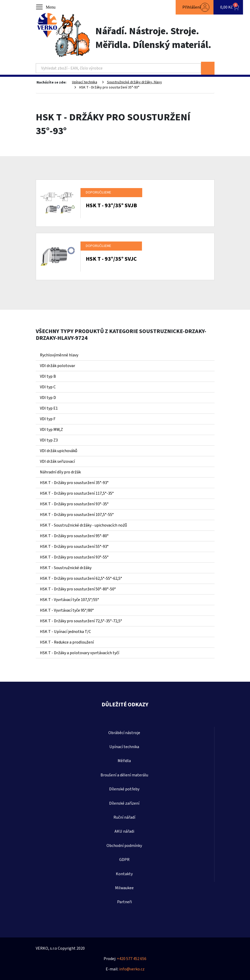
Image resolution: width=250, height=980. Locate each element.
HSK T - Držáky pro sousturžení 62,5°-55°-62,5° (81, 578)
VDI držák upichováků (59, 451)
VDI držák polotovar (58, 366)
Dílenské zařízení (124, 803)
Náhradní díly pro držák (60, 472)
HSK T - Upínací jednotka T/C (65, 632)
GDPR (124, 860)
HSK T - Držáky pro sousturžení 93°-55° (74, 557)
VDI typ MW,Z (51, 430)
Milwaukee (124, 888)
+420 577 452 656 (132, 959)
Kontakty (124, 874)
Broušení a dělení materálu (124, 775)
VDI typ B (48, 376)
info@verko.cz (132, 969)
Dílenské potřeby (124, 789)
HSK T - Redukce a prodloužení (67, 642)
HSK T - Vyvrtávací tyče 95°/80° (67, 610)
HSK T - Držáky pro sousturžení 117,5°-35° (77, 493)
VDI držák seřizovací (57, 461)
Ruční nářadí (124, 817)
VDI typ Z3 (49, 440)
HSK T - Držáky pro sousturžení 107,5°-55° (77, 515)
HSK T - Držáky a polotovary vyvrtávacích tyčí (80, 653)
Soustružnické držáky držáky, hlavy (134, 82)
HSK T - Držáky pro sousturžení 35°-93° (74, 483)
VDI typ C (48, 387)
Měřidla (124, 761)
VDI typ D (48, 398)
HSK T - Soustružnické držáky (66, 568)
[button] (195, 7)
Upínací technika (85, 82)
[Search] (118, 68)
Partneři (124, 902)
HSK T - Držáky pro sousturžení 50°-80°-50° (78, 589)
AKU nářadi (124, 831)
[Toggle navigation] (46, 7)
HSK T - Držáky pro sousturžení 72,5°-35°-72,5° (81, 621)
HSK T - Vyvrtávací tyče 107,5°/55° (69, 600)
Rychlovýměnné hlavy (59, 355)
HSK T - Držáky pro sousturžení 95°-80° (74, 536)
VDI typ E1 (49, 408)
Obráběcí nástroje (124, 733)
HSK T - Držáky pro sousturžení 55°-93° (74, 547)
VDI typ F (48, 419)
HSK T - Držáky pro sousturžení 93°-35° (74, 504)
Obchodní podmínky (124, 846)
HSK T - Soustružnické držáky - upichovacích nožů (83, 525)
